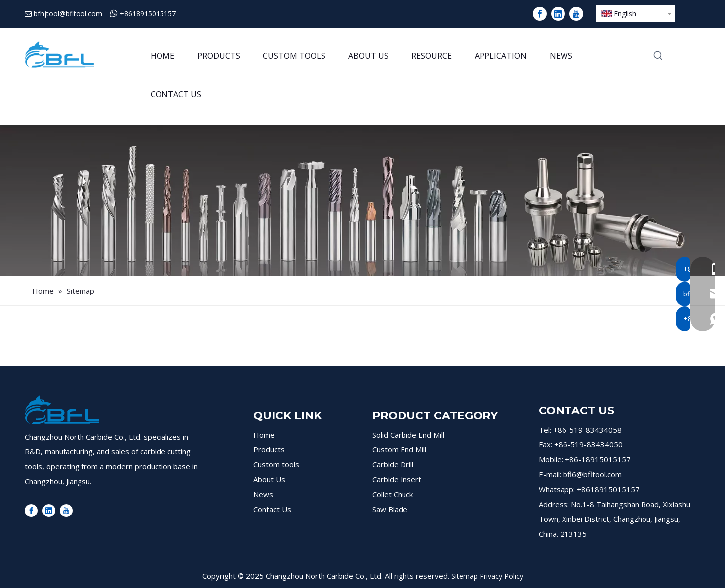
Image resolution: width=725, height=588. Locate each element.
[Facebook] (540, 14)
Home (264, 435)
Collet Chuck (393, 494)
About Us (269, 479)
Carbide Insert (397, 479)
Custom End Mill (399, 449)
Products (269, 449)
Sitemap (464, 576)
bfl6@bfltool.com (592, 474)
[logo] (62, 410)
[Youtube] (576, 14)
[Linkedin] (558, 14)
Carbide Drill (393, 464)
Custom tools (276, 464)
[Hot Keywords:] (658, 56)
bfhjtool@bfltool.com (68, 14)
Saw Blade (390, 509)
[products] (362, 200)
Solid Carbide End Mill (408, 435)
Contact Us (272, 509)
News (263, 494)
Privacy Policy (501, 576)
